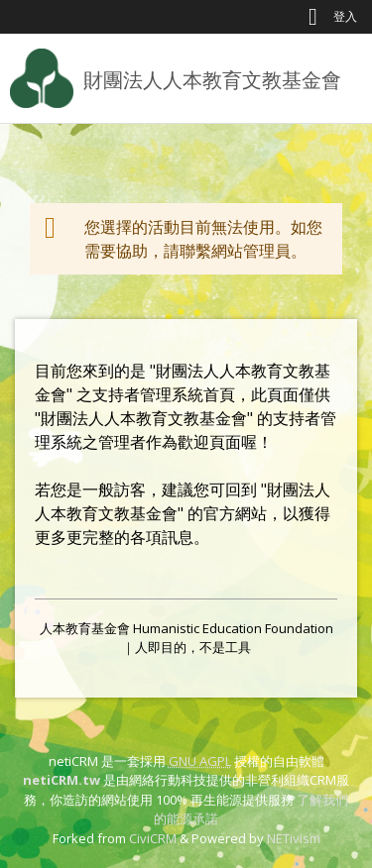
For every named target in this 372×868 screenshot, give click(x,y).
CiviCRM (153, 838)
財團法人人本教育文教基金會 (212, 80)
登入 (345, 16)
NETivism (294, 838)
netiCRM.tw (62, 780)
